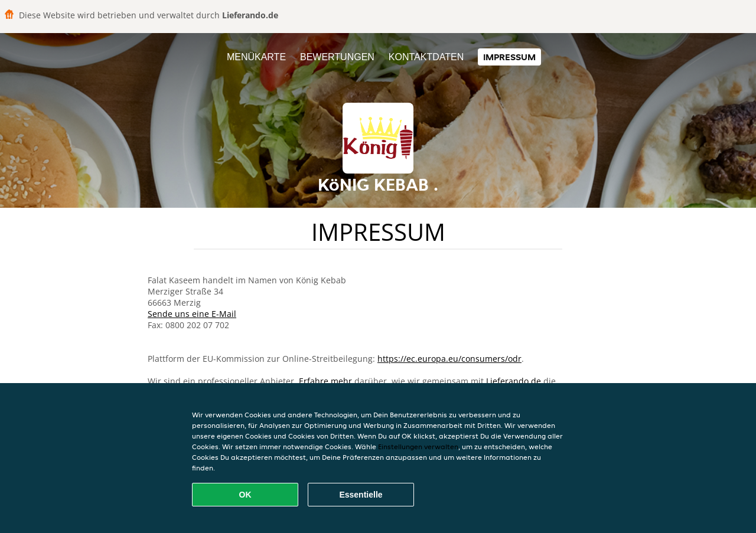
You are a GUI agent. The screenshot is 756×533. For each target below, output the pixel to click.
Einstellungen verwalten (418, 447)
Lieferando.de (514, 381)
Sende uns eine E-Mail (192, 314)
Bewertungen (337, 57)
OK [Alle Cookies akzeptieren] (245, 495)
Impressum (509, 57)
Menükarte (256, 57)
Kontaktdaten (426, 57)
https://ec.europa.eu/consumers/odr (449, 359)
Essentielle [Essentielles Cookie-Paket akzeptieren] (361, 495)
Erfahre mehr (325, 381)
